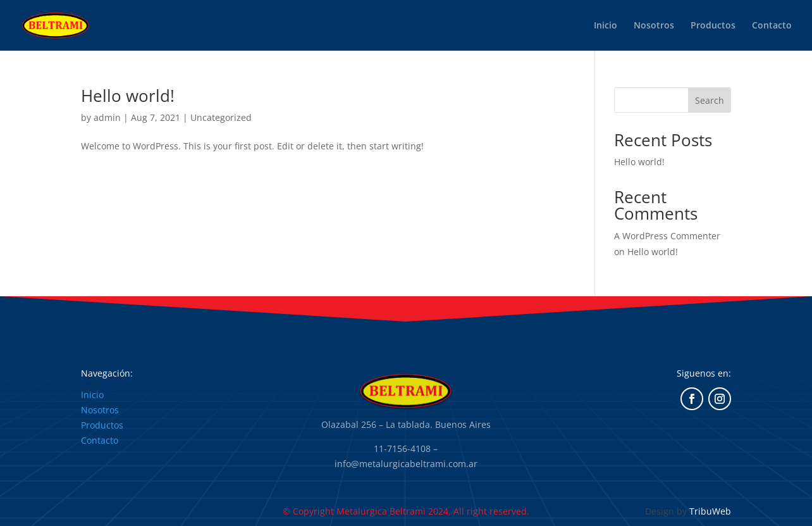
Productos (713, 26)
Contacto (772, 26)
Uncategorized (221, 117)
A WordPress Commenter (667, 236)
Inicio (606, 26)
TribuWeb (710, 511)
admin (107, 117)
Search (710, 100)
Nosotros (654, 26)
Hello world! (128, 96)
